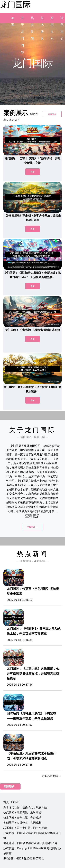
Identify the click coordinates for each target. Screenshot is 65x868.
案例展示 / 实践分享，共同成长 (22, 823)
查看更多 (32, 516)
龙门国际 (15, 5)
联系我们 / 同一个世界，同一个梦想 (25, 828)
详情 (33, 172)
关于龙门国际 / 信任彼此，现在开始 (25, 807)
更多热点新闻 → (52, 776)
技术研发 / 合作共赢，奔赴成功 (22, 818)
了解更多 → (32, 527)
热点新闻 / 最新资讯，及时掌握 (22, 812)
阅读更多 (52, 114)
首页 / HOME (11, 802)
